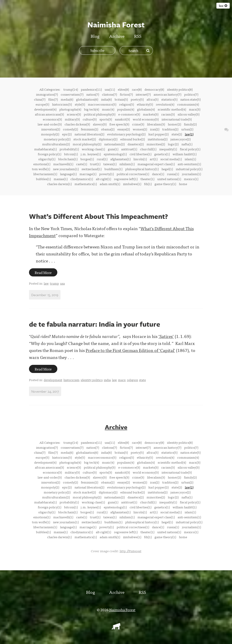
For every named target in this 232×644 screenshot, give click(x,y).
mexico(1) (191, 179)
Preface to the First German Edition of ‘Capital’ (130, 350)
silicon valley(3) (188, 114)
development (53, 380)
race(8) (137, 89)
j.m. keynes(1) (91, 154)
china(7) (40, 99)
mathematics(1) (86, 184)
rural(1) (102, 159)
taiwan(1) (110, 164)
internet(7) (143, 94)
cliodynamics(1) (82, 179)
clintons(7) (109, 94)
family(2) (190, 124)
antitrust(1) (129, 149)
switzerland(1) (92, 169)
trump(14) (71, 89)
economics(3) (52, 119)
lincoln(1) (140, 159)
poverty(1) (106, 174)
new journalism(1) (66, 169)
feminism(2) (89, 129)
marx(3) (195, 109)
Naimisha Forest (122, 609)
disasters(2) (136, 144)
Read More (43, 272)
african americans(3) (49, 114)
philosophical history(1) (142, 169)
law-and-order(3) (50, 124)
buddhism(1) (113, 169)
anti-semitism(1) (189, 164)
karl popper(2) (158, 134)
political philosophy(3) (100, 114)
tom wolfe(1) (41, 169)
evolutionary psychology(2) (126, 134)
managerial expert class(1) (156, 164)
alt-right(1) (103, 179)
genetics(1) (162, 154)
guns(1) (113, 149)
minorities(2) (156, 144)
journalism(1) (191, 174)
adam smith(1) (110, 184)
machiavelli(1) (63, 164)
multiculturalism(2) (56, 144)
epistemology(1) (115, 154)
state (143, 380)
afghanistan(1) (120, 159)
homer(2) (174, 124)
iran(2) (155, 129)
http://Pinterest (130, 551)
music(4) (108, 109)
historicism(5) (62, 104)
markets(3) (151, 114)
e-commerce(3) (129, 114)
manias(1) (61, 179)
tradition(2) (170, 129)
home (183, 184)
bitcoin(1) (71, 154)
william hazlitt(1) (185, 154)
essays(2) (124, 129)
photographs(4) (70, 109)
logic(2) (173, 144)
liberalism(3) (156, 124)
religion (132, 380)
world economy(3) (146, 119)
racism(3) (168, 114)
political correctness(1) (133, 174)
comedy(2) (70, 129)
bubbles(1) (43, 179)
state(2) (177, 134)
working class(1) (93, 149)
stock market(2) (85, 139)
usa (62, 283)
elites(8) (123, 89)
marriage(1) (88, 174)
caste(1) (82, 164)
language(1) (68, 174)
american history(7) (167, 94)
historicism (71, 380)
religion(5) (127, 104)
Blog (95, 36)
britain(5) (121, 99)
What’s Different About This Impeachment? (98, 216)
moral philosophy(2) (87, 144)
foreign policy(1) (50, 154)
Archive (117, 36)
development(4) (45, 109)
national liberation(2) (89, 134)
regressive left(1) (126, 179)
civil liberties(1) (140, 154)
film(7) (53, 99)
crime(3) (138, 124)
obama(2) (108, 129)
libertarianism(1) (45, 174)
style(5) (80, 104)
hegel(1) (167, 169)
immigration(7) (47, 94)
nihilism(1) (127, 164)
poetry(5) (137, 99)
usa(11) (110, 89)
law (223, 6)
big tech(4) (92, 109)
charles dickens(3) (77, 124)
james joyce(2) (180, 139)
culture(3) (90, 119)
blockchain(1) (68, 159)
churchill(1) (148, 149)
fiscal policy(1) (190, 149)
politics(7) (191, 94)
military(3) (72, 119)
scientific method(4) (172, 109)
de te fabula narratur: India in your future (95, 324)
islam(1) (190, 159)
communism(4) (188, 104)
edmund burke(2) (133, 139)
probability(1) (69, 149)
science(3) (74, 114)
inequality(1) (168, 149)
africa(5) (152, 99)
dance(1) (158, 174)
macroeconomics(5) (102, 104)
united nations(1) (169, 179)
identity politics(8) (180, 89)
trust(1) (95, 164)
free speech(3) (119, 124)
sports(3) (106, 119)
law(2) (189, 134)
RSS (138, 36)
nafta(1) (187, 144)
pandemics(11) (91, 89)
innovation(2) (51, 129)
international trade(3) (177, 119)
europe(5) (42, 104)
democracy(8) (154, 89)
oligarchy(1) (47, 159)
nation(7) (93, 94)
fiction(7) (126, 94)
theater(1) (147, 179)
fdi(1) (148, 184)
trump (54, 283)
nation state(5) (190, 99)
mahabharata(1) (45, 149)
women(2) (140, 129)
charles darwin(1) (59, 184)
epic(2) (67, 134)
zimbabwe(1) (132, 184)
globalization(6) (87, 99)
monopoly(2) (50, 134)
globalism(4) (146, 109)
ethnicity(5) (145, 104)
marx (122, 380)
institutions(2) (158, 139)
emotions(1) (42, 164)
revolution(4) (165, 104)
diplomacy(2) (108, 139)
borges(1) (87, 159)
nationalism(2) (114, 144)
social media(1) (171, 159)
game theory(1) (165, 184)
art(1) (154, 159)
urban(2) (187, 129)
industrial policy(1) (189, 169)
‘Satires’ (166, 336)
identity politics (92, 380)
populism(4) (126, 109)
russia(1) (173, 174)
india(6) (106, 99)
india (107, 380)
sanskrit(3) (122, 119)
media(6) (67, 99)
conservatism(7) (72, 94)
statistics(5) (169, 99)
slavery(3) (100, 124)
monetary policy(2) (57, 139)
